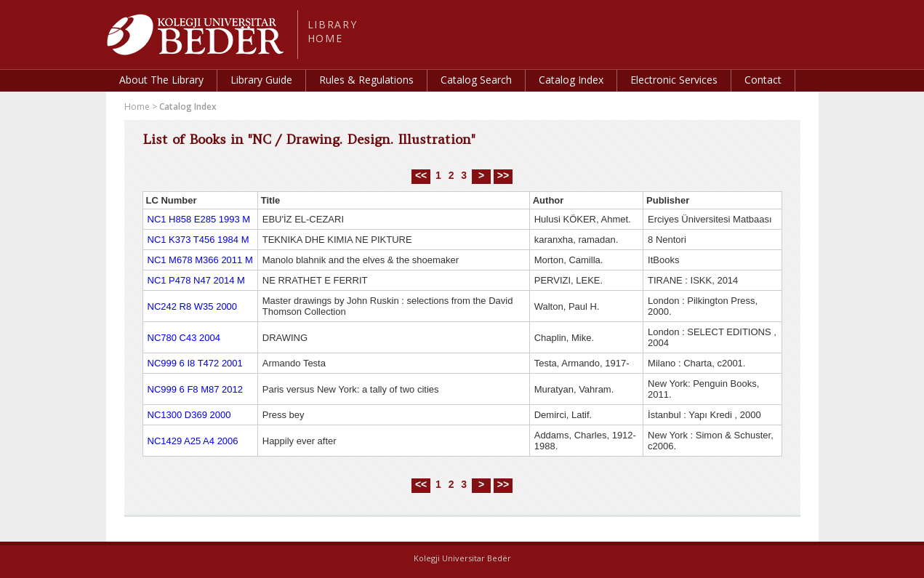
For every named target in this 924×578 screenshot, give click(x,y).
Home (137, 107)
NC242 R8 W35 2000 (193, 306)
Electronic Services (674, 80)
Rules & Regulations (366, 80)
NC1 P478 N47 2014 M (196, 280)
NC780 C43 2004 (184, 338)
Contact (763, 80)
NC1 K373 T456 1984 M (198, 240)
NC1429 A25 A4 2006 (193, 441)
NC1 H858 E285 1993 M (199, 219)
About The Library (161, 80)
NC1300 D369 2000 (189, 415)
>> (503, 175)
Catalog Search (476, 80)
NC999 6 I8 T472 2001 (195, 363)
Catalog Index (571, 80)
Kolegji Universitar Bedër (462, 558)
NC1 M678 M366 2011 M (200, 260)
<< (421, 175)
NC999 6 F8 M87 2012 (196, 389)
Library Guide (261, 80)
